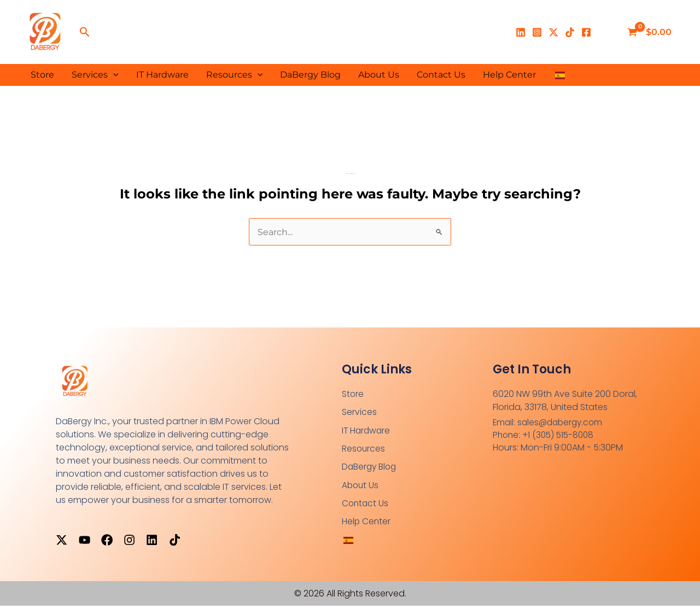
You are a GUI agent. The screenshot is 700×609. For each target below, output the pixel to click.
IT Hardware (162, 75)
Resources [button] (235, 75)
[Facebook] (586, 32)
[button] (85, 32)
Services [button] (95, 75)
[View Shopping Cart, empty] (651, 32)
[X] (553, 32)
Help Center (509, 75)
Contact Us (441, 75)
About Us (379, 75)
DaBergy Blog (310, 75)
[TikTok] (570, 32)
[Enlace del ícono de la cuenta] (607, 32)
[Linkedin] (521, 32)
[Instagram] (537, 32)
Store (42, 75)
